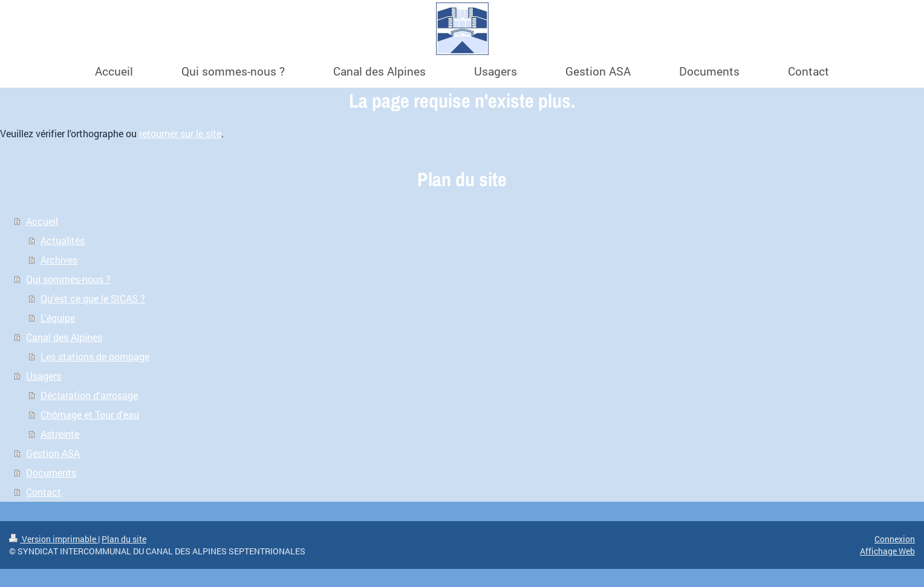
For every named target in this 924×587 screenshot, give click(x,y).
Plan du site (124, 539)
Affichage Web (887, 551)
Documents (51, 472)
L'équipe (58, 318)
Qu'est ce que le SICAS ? (93, 298)
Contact (44, 492)
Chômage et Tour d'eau (90, 414)
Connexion (895, 539)
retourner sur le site (180, 133)
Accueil (42, 221)
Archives (59, 260)
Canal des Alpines (64, 337)
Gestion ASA (53, 453)
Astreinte (60, 434)
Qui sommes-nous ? (68, 279)
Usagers (44, 376)
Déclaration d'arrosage (89, 395)
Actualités (63, 240)
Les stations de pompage (95, 356)
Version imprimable (54, 539)
